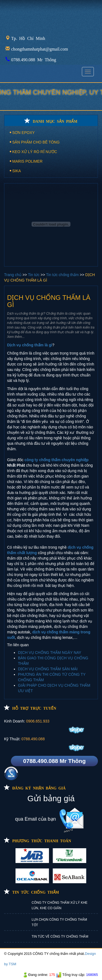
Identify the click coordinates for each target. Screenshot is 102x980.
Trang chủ (13, 275)
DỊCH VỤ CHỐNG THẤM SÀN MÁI (48, 669)
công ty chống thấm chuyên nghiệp (57, 460)
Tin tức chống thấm (63, 275)
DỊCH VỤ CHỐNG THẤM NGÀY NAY (50, 653)
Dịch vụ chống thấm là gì (30, 345)
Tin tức (34, 275)
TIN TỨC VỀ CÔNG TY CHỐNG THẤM (60, 937)
